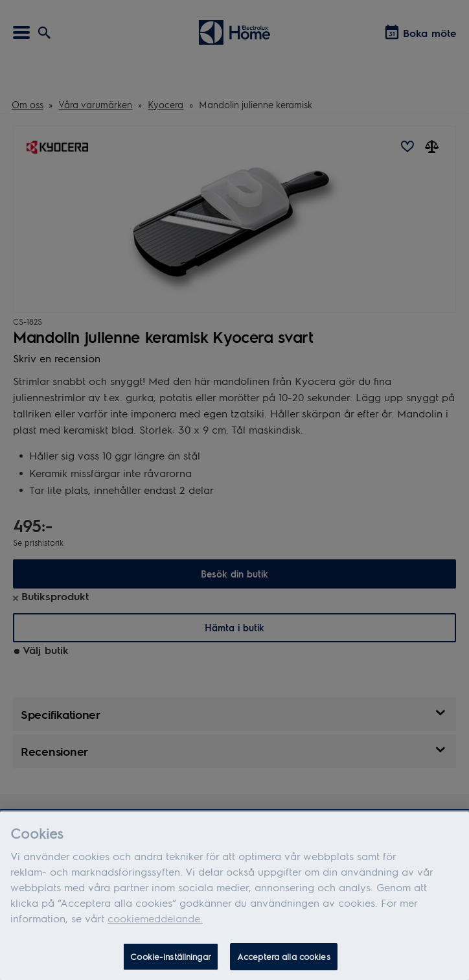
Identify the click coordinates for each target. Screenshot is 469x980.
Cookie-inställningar (171, 960)
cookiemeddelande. (155, 921)
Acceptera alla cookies (284, 960)
